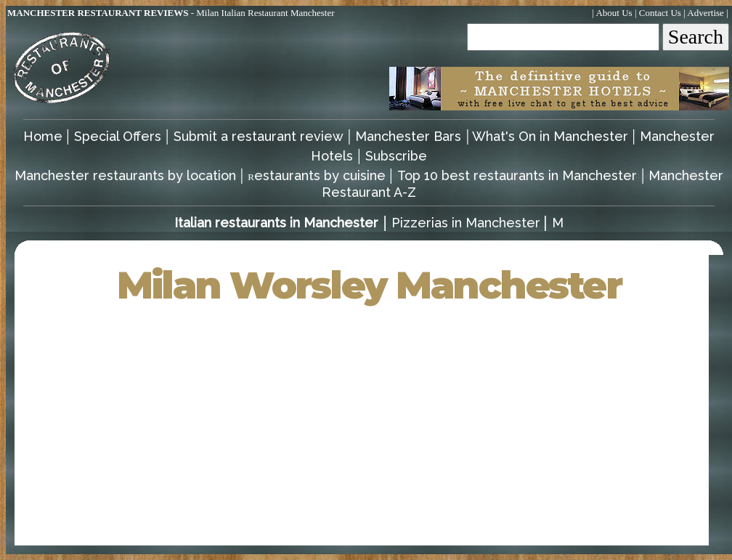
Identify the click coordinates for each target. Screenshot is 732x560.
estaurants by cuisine (318, 175)
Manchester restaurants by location (127, 175)
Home (45, 136)
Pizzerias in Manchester (466, 223)
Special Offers (118, 136)
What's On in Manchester (552, 136)
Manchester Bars (408, 136)
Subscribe (396, 156)
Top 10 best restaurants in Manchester (517, 175)
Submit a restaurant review (259, 136)
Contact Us (660, 13)
